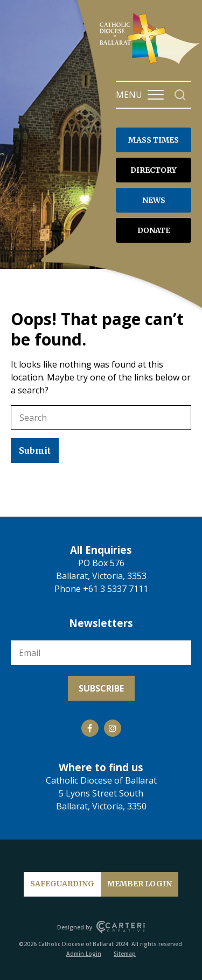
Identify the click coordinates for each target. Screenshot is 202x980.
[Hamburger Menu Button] (156, 95)
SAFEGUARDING (62, 884)
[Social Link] (90, 728)
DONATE (154, 230)
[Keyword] (101, 418)
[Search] (180, 95)
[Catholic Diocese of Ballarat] (151, 64)
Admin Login (84, 954)
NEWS (154, 200)
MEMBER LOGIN (140, 884)
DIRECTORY (154, 170)
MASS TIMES (154, 140)
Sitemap (125, 954)
